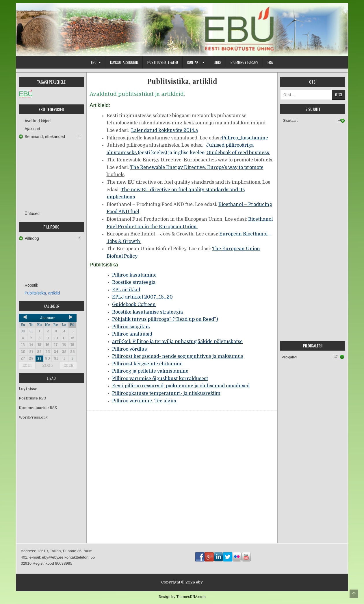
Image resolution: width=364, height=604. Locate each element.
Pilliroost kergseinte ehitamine (147, 364)
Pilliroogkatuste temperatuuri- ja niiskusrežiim (166, 393)
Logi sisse (28, 389)
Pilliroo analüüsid (132, 334)
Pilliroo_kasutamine (245, 138)
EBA (270, 62)
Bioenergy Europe (244, 62)
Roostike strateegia (134, 282)
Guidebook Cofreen (134, 305)
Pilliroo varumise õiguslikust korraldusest (160, 379)
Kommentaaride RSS (38, 408)
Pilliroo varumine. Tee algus (144, 401)
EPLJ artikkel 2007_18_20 (142, 297)
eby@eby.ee (53, 557)
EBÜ (94, 62)
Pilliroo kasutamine (134, 275)
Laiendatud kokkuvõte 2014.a (165, 130)
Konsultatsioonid (124, 62)
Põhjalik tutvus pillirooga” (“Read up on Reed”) (165, 319)
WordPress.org (33, 417)
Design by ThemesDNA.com (182, 597)
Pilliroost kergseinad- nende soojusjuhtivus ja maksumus (178, 356)
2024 (27, 365)
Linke (218, 62)
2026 (68, 365)
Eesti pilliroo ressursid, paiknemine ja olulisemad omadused (181, 386)
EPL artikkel (126, 290)
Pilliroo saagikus (131, 327)
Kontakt (194, 62)
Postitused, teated (163, 62)
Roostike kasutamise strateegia (147, 312)
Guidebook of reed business (238, 153)
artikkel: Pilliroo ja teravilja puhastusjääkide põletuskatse (177, 342)
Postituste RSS (32, 398)
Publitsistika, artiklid (182, 81)
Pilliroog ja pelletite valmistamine (150, 371)
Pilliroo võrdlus (129, 349)
